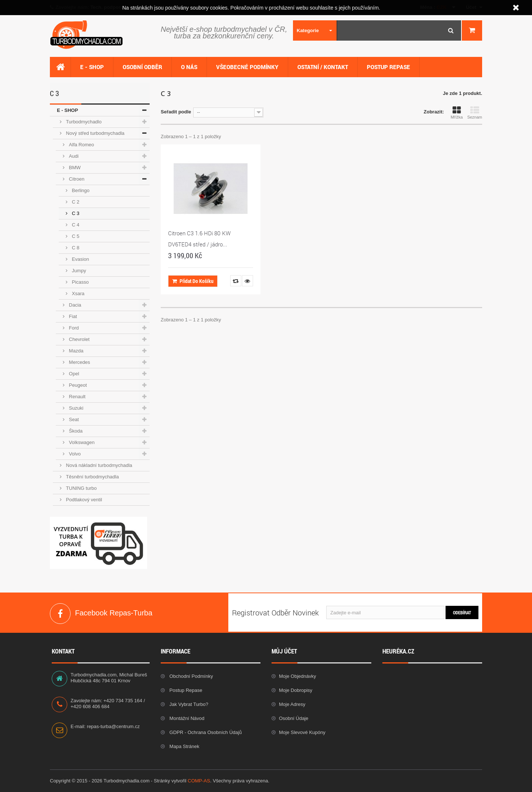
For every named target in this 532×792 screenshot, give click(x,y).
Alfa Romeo (81, 145)
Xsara (78, 293)
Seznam (475, 113)
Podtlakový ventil (83, 500)
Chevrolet (79, 339)
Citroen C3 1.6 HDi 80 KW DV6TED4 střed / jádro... (199, 239)
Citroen (76, 179)
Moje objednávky (297, 676)
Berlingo (80, 190)
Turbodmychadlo (83, 122)
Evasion (80, 259)
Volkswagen (81, 442)
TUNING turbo (81, 488)
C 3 (75, 213)
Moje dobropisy (296, 690)
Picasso (80, 282)
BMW (74, 168)
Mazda (76, 351)
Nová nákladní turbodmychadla (98, 465)
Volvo (74, 454)
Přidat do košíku (193, 281)
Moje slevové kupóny (302, 732)
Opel (73, 374)
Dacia (74, 305)
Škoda (75, 431)
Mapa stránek (184, 746)
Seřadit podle (176, 112)
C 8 (75, 248)
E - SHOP (67, 110)
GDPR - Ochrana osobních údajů (205, 732)
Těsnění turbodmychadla (92, 477)
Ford (73, 328)
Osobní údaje (294, 718)
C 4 (75, 225)
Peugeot (77, 385)
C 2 (75, 202)
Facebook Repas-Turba (60, 614)
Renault (76, 397)
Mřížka (457, 113)
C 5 (75, 236)
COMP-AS (199, 781)
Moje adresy (292, 704)
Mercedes (79, 362)
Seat (73, 419)
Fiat (72, 316)
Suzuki (76, 408)
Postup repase (185, 690)
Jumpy (78, 271)
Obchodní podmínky (190, 676)
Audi (73, 156)
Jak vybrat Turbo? (188, 704)
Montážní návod (186, 718)
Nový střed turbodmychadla (95, 133)
